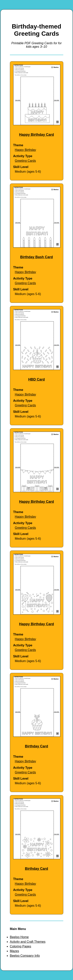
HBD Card (36, 379)
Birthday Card (36, 746)
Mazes (15, 951)
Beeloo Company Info (25, 956)
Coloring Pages (21, 946)
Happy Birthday (25, 150)
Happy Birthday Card (36, 135)
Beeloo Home (19, 937)
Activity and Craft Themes (28, 942)
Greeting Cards (25, 161)
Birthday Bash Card (36, 257)
